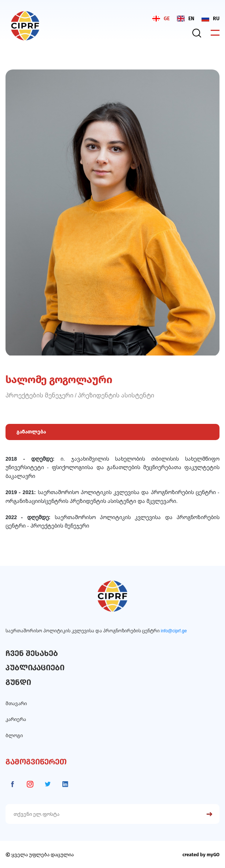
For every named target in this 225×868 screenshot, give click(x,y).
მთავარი (16, 703)
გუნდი (18, 682)
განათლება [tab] (31, 432)
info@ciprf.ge (174, 631)
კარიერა (16, 719)
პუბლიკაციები (35, 668)
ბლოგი (14, 735)
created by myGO (201, 855)
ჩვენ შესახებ (32, 653)
